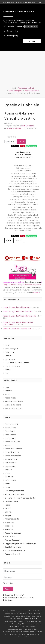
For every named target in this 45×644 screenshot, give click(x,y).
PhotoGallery (10, 359)
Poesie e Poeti (10, 428)
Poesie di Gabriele (14, 128)
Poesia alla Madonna (13, 533)
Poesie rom (9, 522)
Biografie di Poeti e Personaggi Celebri (20, 498)
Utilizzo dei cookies (12, 366)
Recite (7, 484)
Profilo (7, 394)
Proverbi (8, 487)
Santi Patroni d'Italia (13, 547)
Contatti (8, 356)
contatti (36, 292)
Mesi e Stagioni (11, 463)
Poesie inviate (10, 398)
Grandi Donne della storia (15, 550)
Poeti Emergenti (28, 126)
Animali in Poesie (11, 459)
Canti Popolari (10, 466)
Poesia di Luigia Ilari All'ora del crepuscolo (20, 316)
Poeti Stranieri (10, 438)
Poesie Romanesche (13, 456)
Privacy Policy (10, 352)
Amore (7, 445)
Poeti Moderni (10, 435)
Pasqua (8, 515)
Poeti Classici (10, 431)
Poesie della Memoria (13, 449)
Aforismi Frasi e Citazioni (14, 494)
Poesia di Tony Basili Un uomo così (17, 329)
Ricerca (8, 370)
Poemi (7, 473)
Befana (8, 508)
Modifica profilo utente (14, 401)
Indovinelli (9, 529)
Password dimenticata (14, 408)
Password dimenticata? (13, 595)
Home (7, 345)
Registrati (9, 391)
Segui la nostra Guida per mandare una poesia (22, 285)
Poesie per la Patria (12, 442)
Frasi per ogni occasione (14, 491)
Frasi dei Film (10, 536)
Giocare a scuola (11, 501)
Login (7, 387)
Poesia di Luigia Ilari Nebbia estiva (17, 307)
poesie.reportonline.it (30, 619)
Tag (6, 373)
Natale (7, 505)
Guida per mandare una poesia (17, 363)
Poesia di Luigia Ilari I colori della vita (18, 312)
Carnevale (9, 512)
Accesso (8, 589)
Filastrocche (10, 477)
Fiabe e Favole (10, 480)
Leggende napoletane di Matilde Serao (20, 543)
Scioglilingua (10, 526)
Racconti (8, 470)
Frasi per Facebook (12, 540)
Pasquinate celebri (12, 519)
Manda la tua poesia (13, 405)
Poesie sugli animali (12, 554)
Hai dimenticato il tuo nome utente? (19, 598)
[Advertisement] (22, 63)
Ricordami (10, 583)
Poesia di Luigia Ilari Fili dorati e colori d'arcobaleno (18, 323)
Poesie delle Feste (12, 452)
